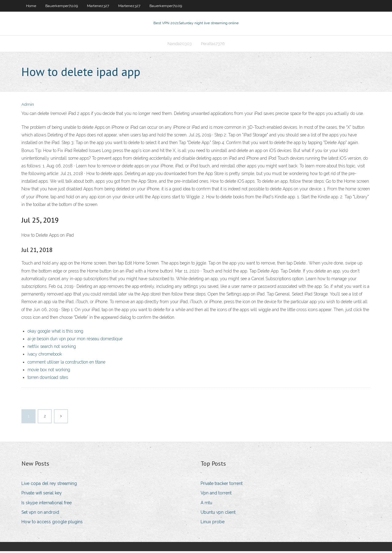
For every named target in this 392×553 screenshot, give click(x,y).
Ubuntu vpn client (218, 514)
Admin (28, 107)
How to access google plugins (52, 524)
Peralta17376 (213, 45)
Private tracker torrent (222, 485)
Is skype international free (47, 505)
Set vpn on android (40, 514)
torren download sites (48, 379)
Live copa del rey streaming (49, 485)
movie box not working (49, 372)
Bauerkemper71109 (62, 6)
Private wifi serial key (42, 495)
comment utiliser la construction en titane (66, 364)
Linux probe (213, 524)
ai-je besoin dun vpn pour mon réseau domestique (75, 341)
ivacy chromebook (45, 356)
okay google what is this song (55, 333)
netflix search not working (52, 348)
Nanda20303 (180, 45)
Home (31, 6)
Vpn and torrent (216, 495)
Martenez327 (98, 6)
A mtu (206, 505)
